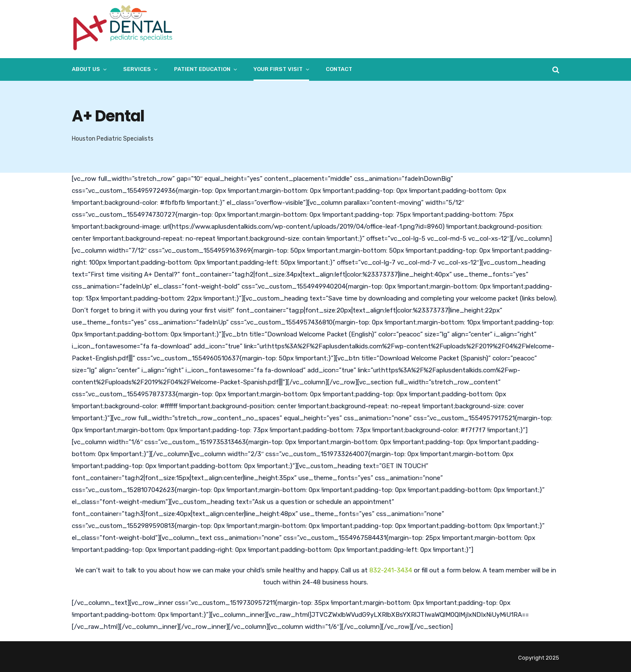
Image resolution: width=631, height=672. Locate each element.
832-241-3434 (391, 570)
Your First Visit (278, 69)
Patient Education (202, 69)
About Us (86, 69)
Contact (339, 69)
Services (137, 69)
